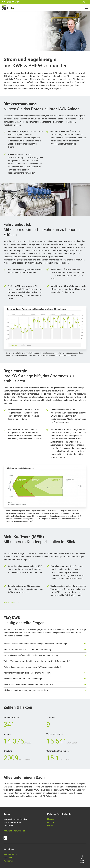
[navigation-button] (87, 8)
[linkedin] (5, 838)
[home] (9, 8)
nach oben (82, 859)
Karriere (50, 826)
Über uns (51, 819)
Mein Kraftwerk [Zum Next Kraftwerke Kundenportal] (11, 603)
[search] (79, 8)
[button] (45, 644)
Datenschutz (8, 861)
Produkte (51, 822)
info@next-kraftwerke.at (14, 831)
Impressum (8, 858)
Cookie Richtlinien (10, 854)
